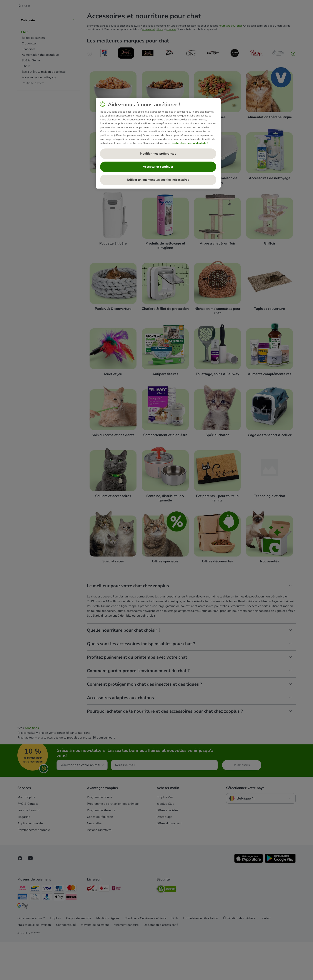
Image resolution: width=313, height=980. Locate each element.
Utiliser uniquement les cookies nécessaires (158, 180)
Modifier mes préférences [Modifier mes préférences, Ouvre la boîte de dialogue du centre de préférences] (158, 154)
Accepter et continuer (158, 167)
